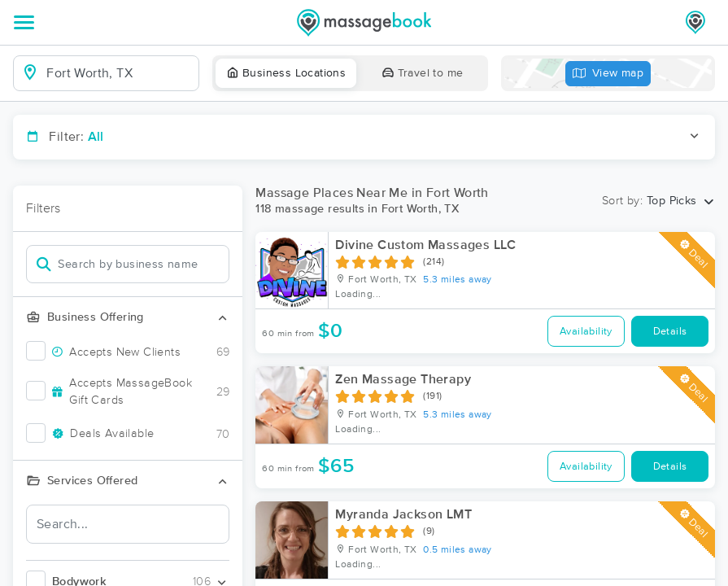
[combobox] (119, 73)
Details (670, 332)
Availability (586, 332)
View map (608, 74)
